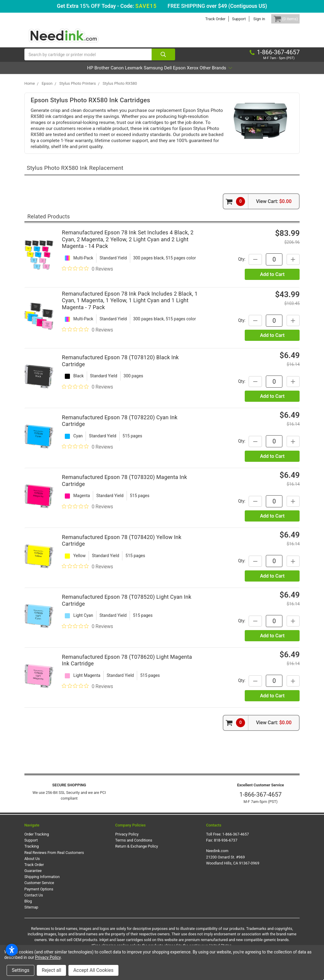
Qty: (235, 265)
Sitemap (31, 913)
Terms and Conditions (134, 847)
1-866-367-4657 (260, 801)
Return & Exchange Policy (137, 853)
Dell (176, 74)
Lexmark (125, 74)
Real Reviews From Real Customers (54, 859)
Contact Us (34, 901)
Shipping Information (42, 883)
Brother (76, 74)
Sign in (250, 19)
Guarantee (33, 877)
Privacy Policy (127, 840)
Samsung (153, 74)
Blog (28, 907)
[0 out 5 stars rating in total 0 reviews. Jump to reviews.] (87, 275)
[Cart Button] (281, 19)
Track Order (206, 19)
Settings (20, 970)
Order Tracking (37, 840)
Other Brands (250, 74)
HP (56, 74)
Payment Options (39, 895)
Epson (196, 74)
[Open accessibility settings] (12, 950)
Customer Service (39, 889)
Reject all (51, 970)
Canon (100, 74)
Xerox (217, 74)
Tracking (32, 853)
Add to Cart (272, 280)
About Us (32, 865)
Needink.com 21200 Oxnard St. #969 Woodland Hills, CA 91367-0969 (233, 863)
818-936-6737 (226, 847)
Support (230, 19)
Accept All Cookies (93, 970)
